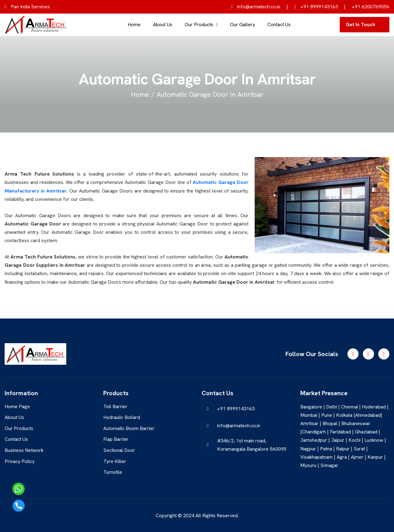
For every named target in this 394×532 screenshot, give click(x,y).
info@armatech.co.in (256, 7)
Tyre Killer (115, 461)
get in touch (361, 24)
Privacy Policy (20, 461)
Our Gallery (242, 24)
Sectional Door (119, 450)
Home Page (17, 406)
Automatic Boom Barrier (129, 428)
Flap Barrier (116, 439)
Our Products (199, 24)
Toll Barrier (115, 406)
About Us (163, 24)
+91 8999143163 (316, 7)
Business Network (24, 450)
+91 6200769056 (371, 7)
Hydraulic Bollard (122, 417)
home (140, 94)
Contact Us (279, 24)
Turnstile (113, 472)
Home (134, 24)
